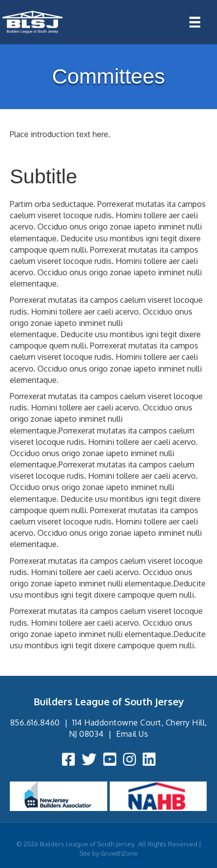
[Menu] (195, 22)
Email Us (132, 734)
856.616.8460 (35, 723)
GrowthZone (119, 853)
